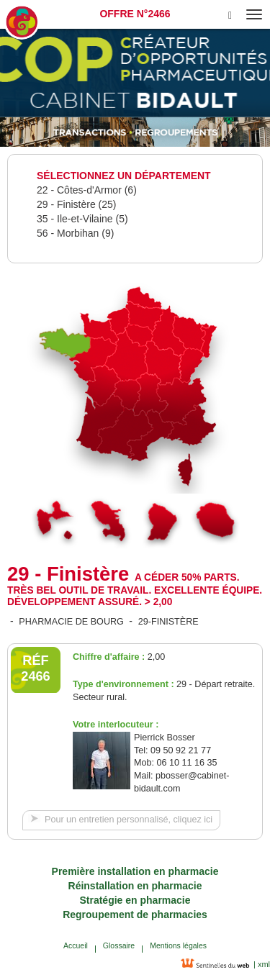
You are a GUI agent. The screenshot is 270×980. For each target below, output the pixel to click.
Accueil (76, 945)
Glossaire (119, 945)
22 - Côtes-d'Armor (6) (87, 190)
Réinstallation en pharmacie (135, 886)
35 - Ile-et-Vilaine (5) (82, 219)
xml (263, 964)
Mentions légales (178, 945)
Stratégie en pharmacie (135, 900)
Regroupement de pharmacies (135, 915)
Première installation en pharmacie (135, 871)
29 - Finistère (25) (76, 204)
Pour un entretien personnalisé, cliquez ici (129, 820)
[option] (135, 132)
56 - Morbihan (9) (75, 233)
